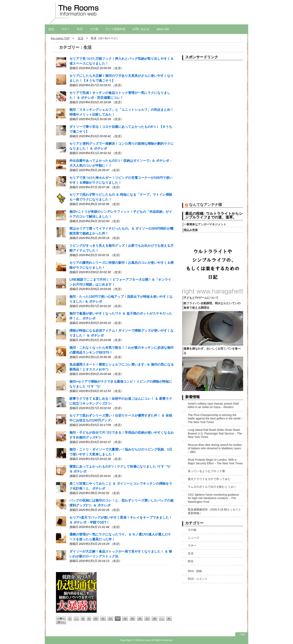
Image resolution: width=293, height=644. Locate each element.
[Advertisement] (213, 133)
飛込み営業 (191, 230)
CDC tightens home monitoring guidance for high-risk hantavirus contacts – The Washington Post (213, 498)
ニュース (194, 538)
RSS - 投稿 (195, 571)
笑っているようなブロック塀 (206, 471)
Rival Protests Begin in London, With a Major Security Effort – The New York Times (215, 462)
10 (96, 618)
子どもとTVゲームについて (201, 298)
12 (110, 618)
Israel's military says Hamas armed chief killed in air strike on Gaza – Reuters (213, 405)
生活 (80, 29)
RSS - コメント (198, 579)
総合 (51, 29)
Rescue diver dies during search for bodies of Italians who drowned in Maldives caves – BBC (215, 448)
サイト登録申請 (115, 29)
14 (125, 618)
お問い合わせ (141, 29)
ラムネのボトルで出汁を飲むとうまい (212, 487)
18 (155, 618)
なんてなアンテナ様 (206, 205)
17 (147, 618)
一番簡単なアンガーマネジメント (205, 224)
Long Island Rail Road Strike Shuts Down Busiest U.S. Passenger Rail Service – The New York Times (215, 433)
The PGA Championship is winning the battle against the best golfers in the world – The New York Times (215, 419)
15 (133, 618)
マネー (66, 29)
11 (103, 618)
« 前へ (61, 618)
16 (140, 618)
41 (169, 618)
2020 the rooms (143, 640)
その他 (94, 29)
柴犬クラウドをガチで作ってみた (209, 479)
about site (163, 29)
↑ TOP (242, 635)
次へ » (61, 622)
